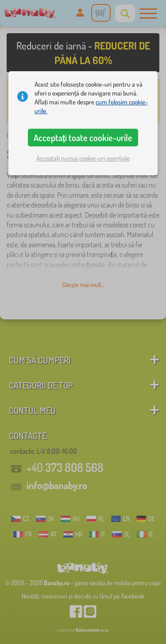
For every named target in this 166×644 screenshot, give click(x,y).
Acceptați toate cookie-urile (83, 138)
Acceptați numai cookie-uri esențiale (83, 158)
